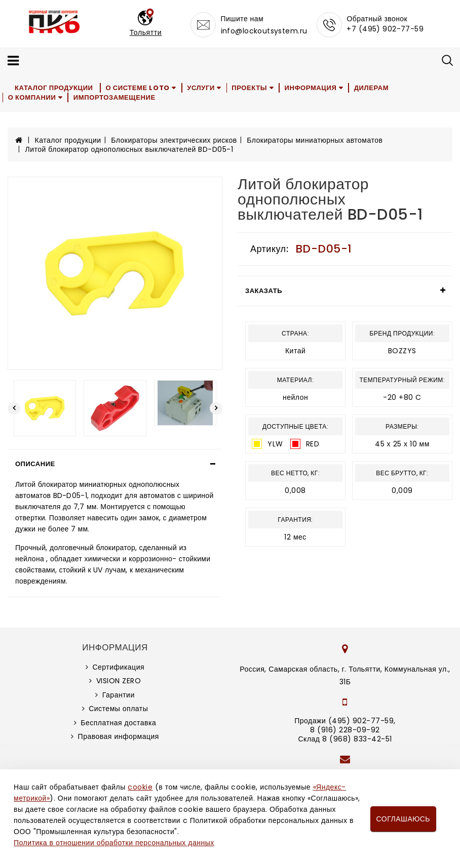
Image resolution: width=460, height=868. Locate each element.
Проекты (252, 88)
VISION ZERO (119, 681)
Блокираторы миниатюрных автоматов (315, 140)
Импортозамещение (116, 97)
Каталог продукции (54, 88)
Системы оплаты (118, 709)
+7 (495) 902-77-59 (385, 29)
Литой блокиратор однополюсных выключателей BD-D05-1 (129, 149)
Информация (314, 88)
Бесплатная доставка (118, 723)
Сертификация (118, 667)
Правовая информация (119, 736)
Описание (35, 464)
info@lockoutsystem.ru (264, 31)
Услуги (202, 88)
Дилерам (375, 88)
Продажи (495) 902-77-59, (345, 721)
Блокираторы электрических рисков (174, 140)
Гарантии (119, 695)
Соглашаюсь (403, 819)
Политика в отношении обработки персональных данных (114, 843)
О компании (33, 97)
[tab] (115, 464)
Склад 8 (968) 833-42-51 (345, 739)
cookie (140, 787)
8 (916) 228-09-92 (345, 730)
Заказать (264, 291)
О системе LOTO (138, 88)
